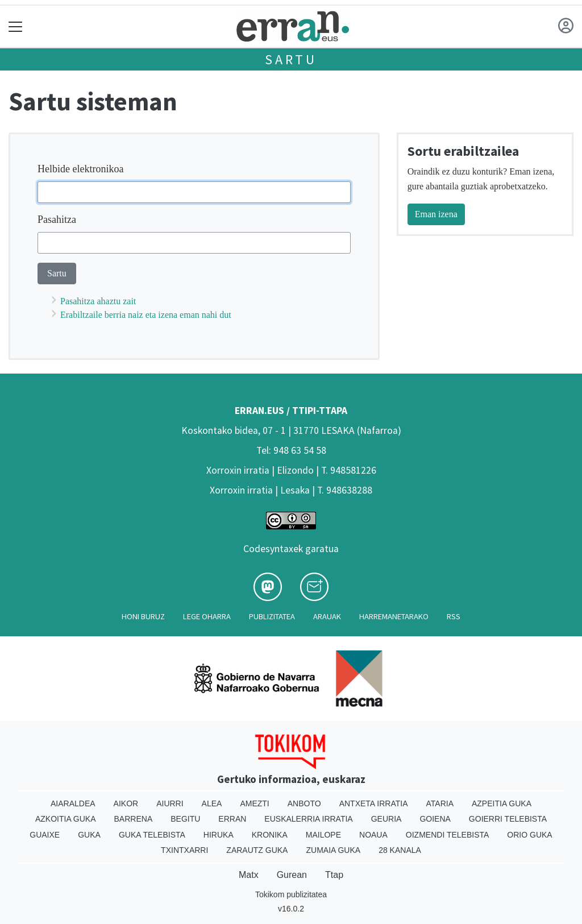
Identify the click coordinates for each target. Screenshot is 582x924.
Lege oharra (207, 616)
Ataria (440, 803)
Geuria (386, 819)
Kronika (270, 835)
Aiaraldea (73, 803)
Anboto (304, 803)
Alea (212, 803)
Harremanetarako (394, 616)
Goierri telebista (508, 819)
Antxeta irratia (374, 803)
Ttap (334, 875)
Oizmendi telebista (448, 835)
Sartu (291, 59)
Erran (232, 819)
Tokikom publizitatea (291, 894)
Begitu (185, 819)
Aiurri (170, 803)
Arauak (327, 616)
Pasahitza (57, 219)
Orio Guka (529, 835)
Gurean (292, 875)
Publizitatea (272, 616)
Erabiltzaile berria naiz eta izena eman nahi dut (146, 315)
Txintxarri (184, 850)
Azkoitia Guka (66, 819)
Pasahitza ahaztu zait (98, 301)
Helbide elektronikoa (80, 169)
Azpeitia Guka (502, 803)
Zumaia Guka (333, 850)
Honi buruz (143, 616)
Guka (89, 835)
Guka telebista (152, 835)
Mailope (323, 835)
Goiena (435, 819)
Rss (454, 616)
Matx (249, 875)
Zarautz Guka (257, 850)
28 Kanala (400, 850)
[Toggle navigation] (16, 26)
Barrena (134, 819)
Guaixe (45, 835)
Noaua (373, 835)
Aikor (126, 803)
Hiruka (219, 835)
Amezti (254, 803)
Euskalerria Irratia (308, 819)
